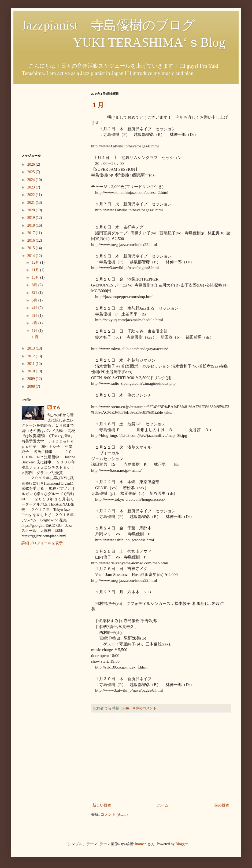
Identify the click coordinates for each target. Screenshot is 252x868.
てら (57, 408)
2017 (32, 233)
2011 (31, 364)
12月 (36, 262)
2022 (32, 195)
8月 (35, 285)
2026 (32, 164)
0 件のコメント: (146, 708)
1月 (35, 331)
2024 (32, 180)
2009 (32, 379)
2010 (32, 371)
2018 (32, 225)
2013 (32, 348)
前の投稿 (222, 805)
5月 (35, 300)
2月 (35, 323)
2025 (32, 172)
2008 (32, 386)
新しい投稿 (102, 805)
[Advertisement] (161, 758)
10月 (36, 277)
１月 (98, 105)
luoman (141, 844)
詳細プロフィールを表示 (42, 543)
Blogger (181, 844)
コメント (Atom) (114, 814)
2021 (32, 203)
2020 (32, 210)
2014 (32, 256)
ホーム (163, 805)
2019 (32, 218)
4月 (35, 308)
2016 (32, 240)
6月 (35, 293)
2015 (32, 248)
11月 (36, 270)
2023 (32, 187)
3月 (35, 316)
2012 (32, 356)
